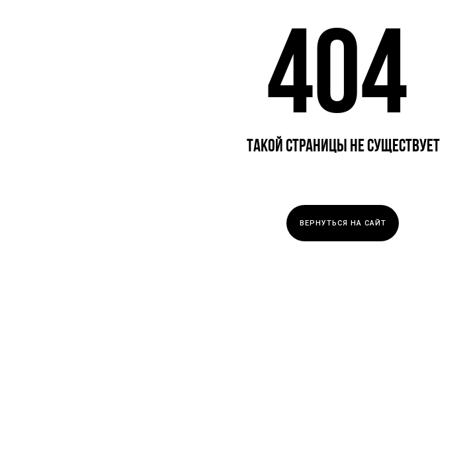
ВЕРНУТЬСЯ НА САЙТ (343, 223)
